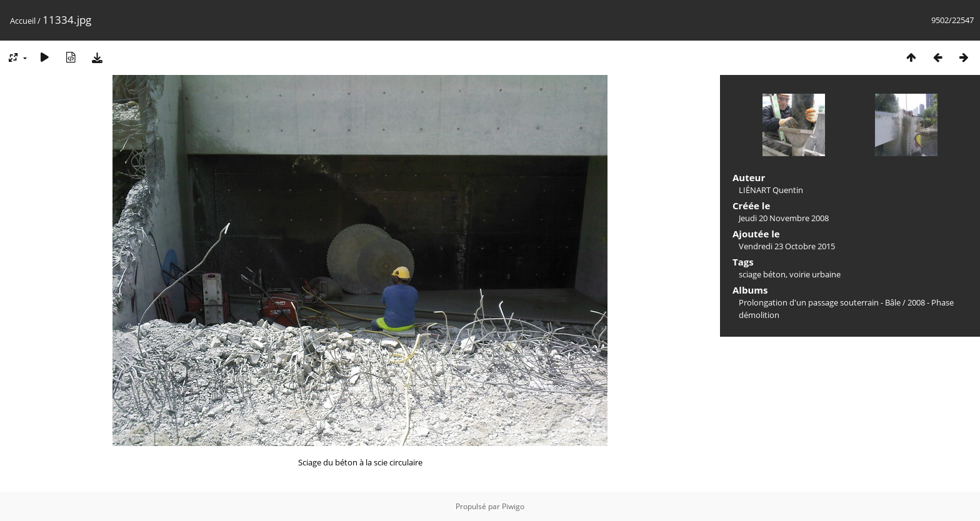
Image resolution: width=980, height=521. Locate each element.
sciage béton (762, 274)
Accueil (23, 21)
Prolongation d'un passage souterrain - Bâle (820, 302)
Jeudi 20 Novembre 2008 (784, 218)
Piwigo (513, 506)
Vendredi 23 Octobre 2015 (787, 246)
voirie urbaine (815, 274)
